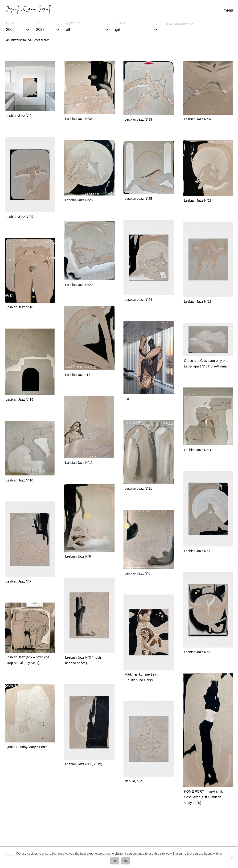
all (88, 30)
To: (38, 23)
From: (10, 23)
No (126, 861)
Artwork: (73, 23)
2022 (48, 30)
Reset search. (41, 40)
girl (137, 30)
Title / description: (179, 24)
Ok (115, 861)
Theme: (120, 23)
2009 (18, 30)
